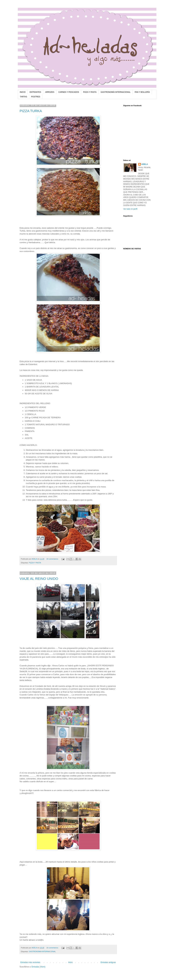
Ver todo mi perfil (130, 209)
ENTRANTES (35, 92)
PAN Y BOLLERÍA (142, 92)
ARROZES (50, 92)
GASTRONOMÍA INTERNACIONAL (116, 92)
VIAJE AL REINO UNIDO (39, 579)
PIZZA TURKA (31, 111)
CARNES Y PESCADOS (69, 92)
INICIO (23, 92)
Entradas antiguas (108, 962)
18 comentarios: (53, 559)
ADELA (145, 164)
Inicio (70, 962)
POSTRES (36, 97)
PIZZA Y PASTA (90, 92)
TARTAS (24, 97)
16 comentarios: (53, 948)
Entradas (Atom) (39, 967)
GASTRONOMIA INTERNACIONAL (42, 951)
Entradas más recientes (30, 962)
